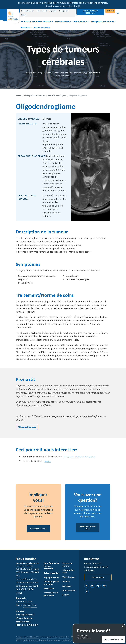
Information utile (28, 11)
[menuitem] (37, 22)
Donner (110, 11)
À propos (53, 11)
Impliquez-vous (80, 21)
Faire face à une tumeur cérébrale (36, 21)
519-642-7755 (30, 605)
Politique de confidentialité (27, 637)
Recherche (25, 27)
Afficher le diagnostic (27, 427)
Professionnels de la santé (51, 594)
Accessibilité (64, 637)
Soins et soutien (62, 21)
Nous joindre (64, 11)
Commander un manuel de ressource (80, 457)
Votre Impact (42, 11)
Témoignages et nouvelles (102, 21)
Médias (66, 581)
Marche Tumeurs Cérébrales (90, 12)
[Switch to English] (24, 15)
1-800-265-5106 (24, 601)
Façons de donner (42, 27)
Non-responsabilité (49, 637)
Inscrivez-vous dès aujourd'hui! (63, 6)
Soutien (48, 461)
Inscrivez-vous (98, 577)
